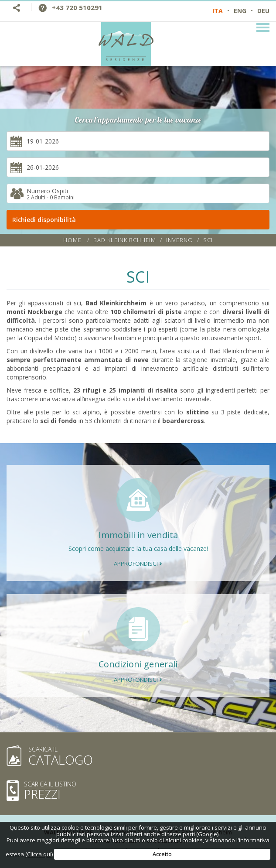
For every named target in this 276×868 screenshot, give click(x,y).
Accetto (162, 854)
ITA (218, 11)
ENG (240, 11)
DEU (263, 11)
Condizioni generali (138, 664)
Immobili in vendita (138, 535)
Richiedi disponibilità (141, 220)
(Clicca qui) (39, 854)
